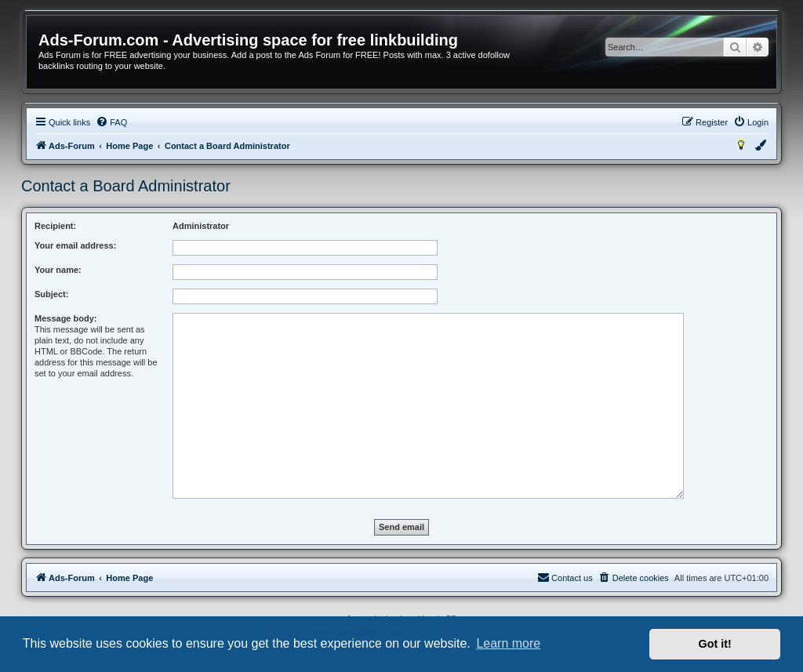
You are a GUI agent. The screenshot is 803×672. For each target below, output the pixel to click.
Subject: (51, 294)
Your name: (58, 270)
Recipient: (55, 226)
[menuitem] (111, 122)
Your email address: (75, 245)
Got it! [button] (715, 644)
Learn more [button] (508, 643)
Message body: (65, 318)
